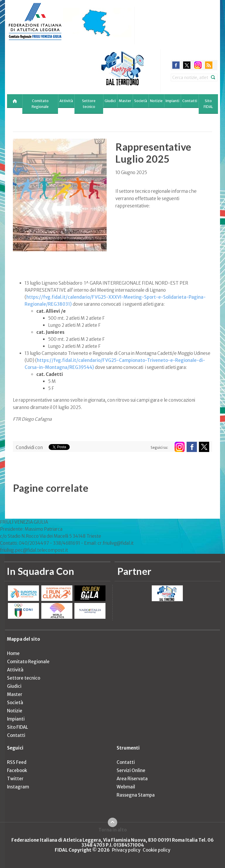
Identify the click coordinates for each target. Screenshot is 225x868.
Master (125, 101)
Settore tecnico (89, 104)
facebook (176, 65)
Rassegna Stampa (136, 795)
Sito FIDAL (208, 104)
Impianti (172, 101)
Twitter (15, 779)
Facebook (17, 770)
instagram (198, 65)
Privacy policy (126, 850)
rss (209, 65)
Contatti (190, 101)
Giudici (110, 101)
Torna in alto (113, 830)
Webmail (126, 787)
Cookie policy (156, 850)
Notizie (156, 101)
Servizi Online (131, 770)
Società (141, 101)
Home (13, 653)
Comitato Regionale (40, 104)
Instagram (18, 787)
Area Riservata (132, 779)
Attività (66, 101)
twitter (187, 65)
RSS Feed (17, 762)
